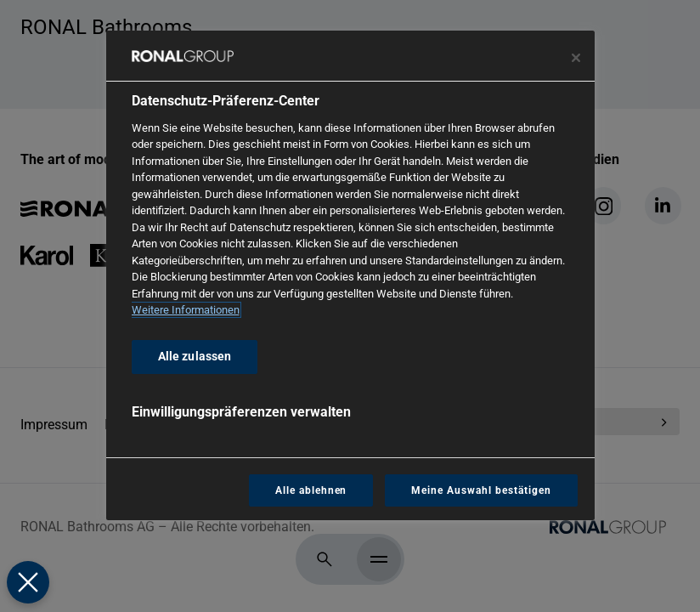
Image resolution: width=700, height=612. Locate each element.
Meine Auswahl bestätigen (481, 490)
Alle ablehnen (311, 490)
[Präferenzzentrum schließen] (576, 58)
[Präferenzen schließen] (28, 582)
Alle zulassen (195, 357)
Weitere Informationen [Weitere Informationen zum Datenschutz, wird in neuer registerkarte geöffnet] (186, 310)
